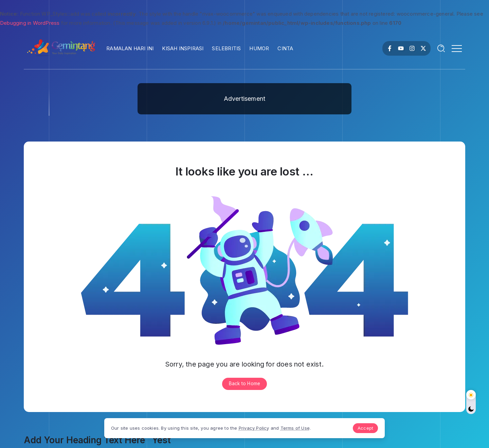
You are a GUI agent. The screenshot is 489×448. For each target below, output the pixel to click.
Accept (361, 428)
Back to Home (244, 384)
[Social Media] (390, 48)
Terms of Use (300, 428)
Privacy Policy (258, 428)
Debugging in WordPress (30, 23)
